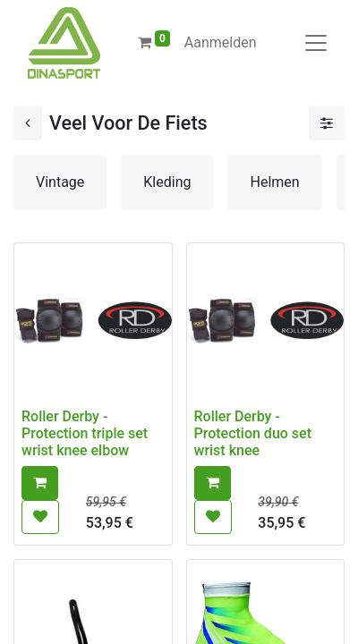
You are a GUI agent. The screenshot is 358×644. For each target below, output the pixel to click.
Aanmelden (221, 42)
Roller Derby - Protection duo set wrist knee (253, 433)
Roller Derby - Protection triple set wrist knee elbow (85, 433)
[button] (40, 483)
